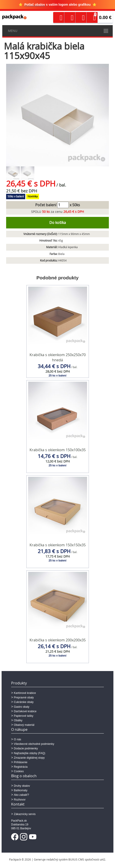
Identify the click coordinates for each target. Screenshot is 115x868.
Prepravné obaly (24, 698)
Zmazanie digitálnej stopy (29, 758)
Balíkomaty (21, 790)
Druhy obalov (22, 786)
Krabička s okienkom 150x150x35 (58, 545)
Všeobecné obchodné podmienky (34, 744)
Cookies (19, 771)
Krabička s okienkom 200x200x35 (58, 640)
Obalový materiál (24, 725)
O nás (17, 739)
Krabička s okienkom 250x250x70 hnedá (58, 357)
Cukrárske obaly (24, 702)
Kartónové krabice (25, 693)
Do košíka (58, 223)
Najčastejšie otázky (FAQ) (30, 753)
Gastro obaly (22, 707)
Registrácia (21, 767)
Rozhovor (20, 800)
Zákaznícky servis (25, 814)
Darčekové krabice (25, 711)
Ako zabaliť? (21, 795)
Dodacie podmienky (26, 748)
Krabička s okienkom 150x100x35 (58, 450)
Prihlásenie (21, 762)
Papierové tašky (24, 716)
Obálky (18, 720)
